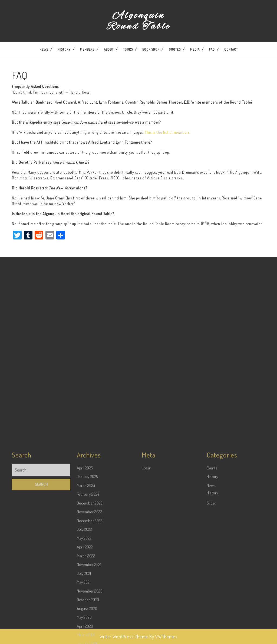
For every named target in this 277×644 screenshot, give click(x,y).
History (64, 49)
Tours (128, 49)
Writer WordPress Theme (124, 637)
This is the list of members (167, 132)
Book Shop (151, 49)
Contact (231, 49)
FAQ (212, 49)
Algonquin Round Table (138, 21)
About (109, 49)
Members (87, 49)
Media (195, 49)
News (44, 49)
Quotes (175, 49)
